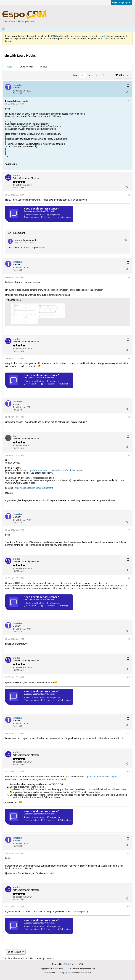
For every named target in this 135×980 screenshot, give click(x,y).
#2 (129, 195)
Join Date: (18, 91)
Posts (9, 67)
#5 (129, 417)
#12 (128, 772)
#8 (129, 578)
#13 (128, 853)
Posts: (16, 93)
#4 (129, 358)
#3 (129, 277)
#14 (128, 907)
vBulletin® (67, 964)
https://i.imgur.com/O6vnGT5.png (101, 777)
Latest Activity (26, 67)
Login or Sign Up (121, 3)
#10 (128, 677)
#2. (126, 240)
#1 (129, 101)
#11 (128, 733)
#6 (129, 455)
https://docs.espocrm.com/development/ (34, 488)
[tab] (9, 67)
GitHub (45, 500)
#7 (129, 530)
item (22, 583)
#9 (129, 639)
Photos (44, 67)
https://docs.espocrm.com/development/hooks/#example (55, 470)
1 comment (19, 233)
